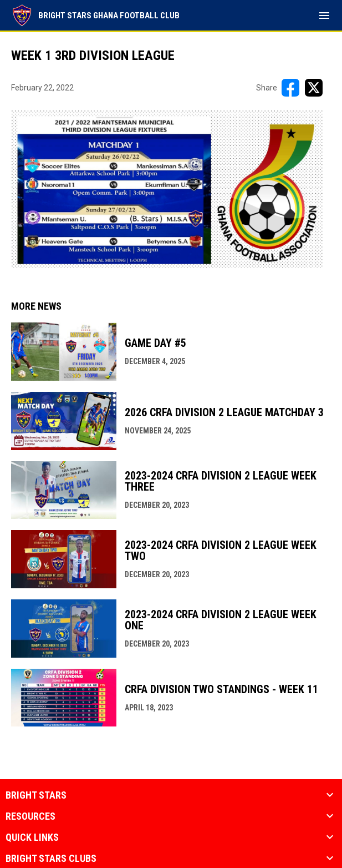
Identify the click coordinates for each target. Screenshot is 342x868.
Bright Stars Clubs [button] (51, 859)
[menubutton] (324, 16)
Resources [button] (30, 816)
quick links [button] (32, 837)
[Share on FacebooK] (290, 88)
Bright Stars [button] (36, 795)
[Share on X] (314, 88)
